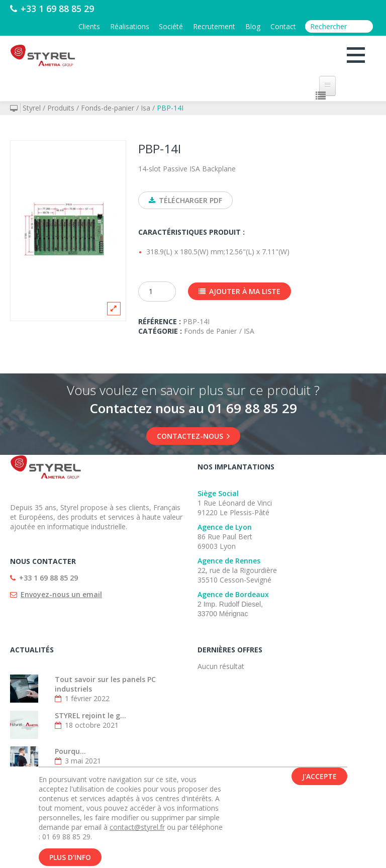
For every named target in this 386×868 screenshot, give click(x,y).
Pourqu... (70, 752)
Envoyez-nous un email (61, 595)
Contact (283, 26)
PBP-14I (170, 108)
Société (171, 26)
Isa (146, 108)
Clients (89, 26)
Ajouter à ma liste (239, 292)
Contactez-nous (193, 437)
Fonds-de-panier (108, 108)
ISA (249, 331)
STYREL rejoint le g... (90, 716)
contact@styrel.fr (137, 828)
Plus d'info (70, 858)
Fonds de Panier (210, 331)
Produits (61, 108)
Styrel (32, 108)
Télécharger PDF (185, 200)
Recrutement (214, 26)
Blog (253, 26)
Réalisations (129, 26)
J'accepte (319, 777)
